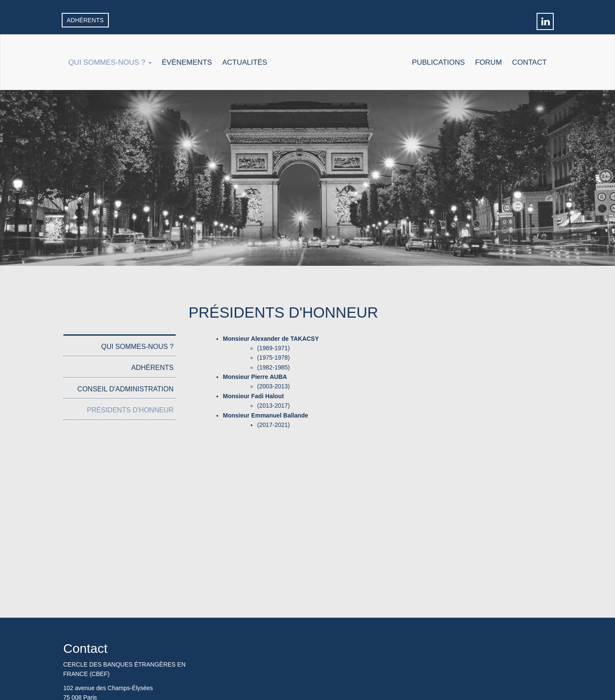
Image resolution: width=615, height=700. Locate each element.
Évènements (187, 62)
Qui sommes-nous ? (110, 62)
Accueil (339, 69)
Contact (529, 62)
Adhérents (85, 20)
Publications (438, 62)
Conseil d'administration (126, 389)
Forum (488, 62)
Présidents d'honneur (130, 410)
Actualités (245, 62)
